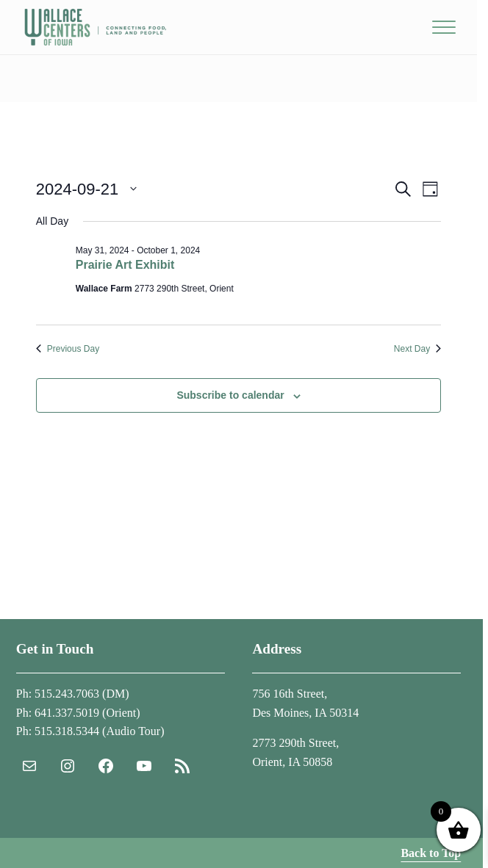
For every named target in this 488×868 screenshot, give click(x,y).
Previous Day (68, 349)
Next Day (417, 349)
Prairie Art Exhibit (125, 265)
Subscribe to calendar (230, 395)
